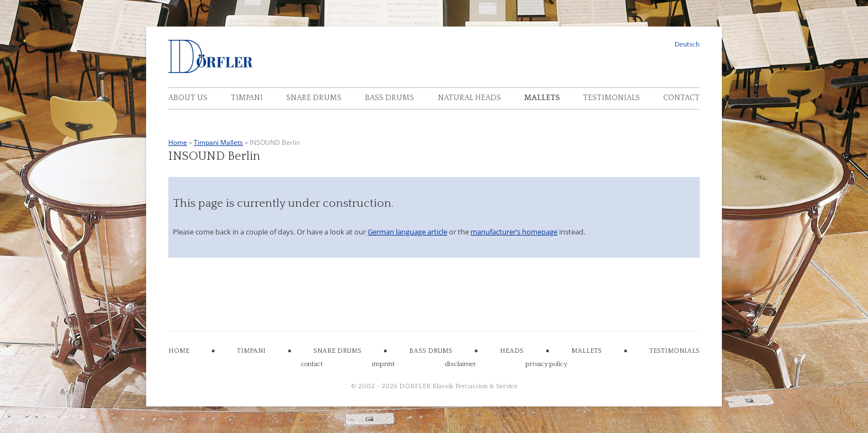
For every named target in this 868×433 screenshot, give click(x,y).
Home (178, 142)
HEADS (512, 351)
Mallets (542, 98)
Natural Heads (469, 98)
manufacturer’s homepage (514, 232)
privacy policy (546, 364)
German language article (407, 232)
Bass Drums (389, 98)
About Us (188, 98)
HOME (179, 351)
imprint (383, 364)
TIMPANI (251, 351)
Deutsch (687, 45)
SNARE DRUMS (337, 351)
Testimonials (611, 98)
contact (312, 364)
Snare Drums (314, 98)
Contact (681, 98)
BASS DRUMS (431, 351)
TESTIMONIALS (675, 351)
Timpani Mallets (218, 142)
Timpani (247, 98)
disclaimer (460, 364)
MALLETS (587, 351)
